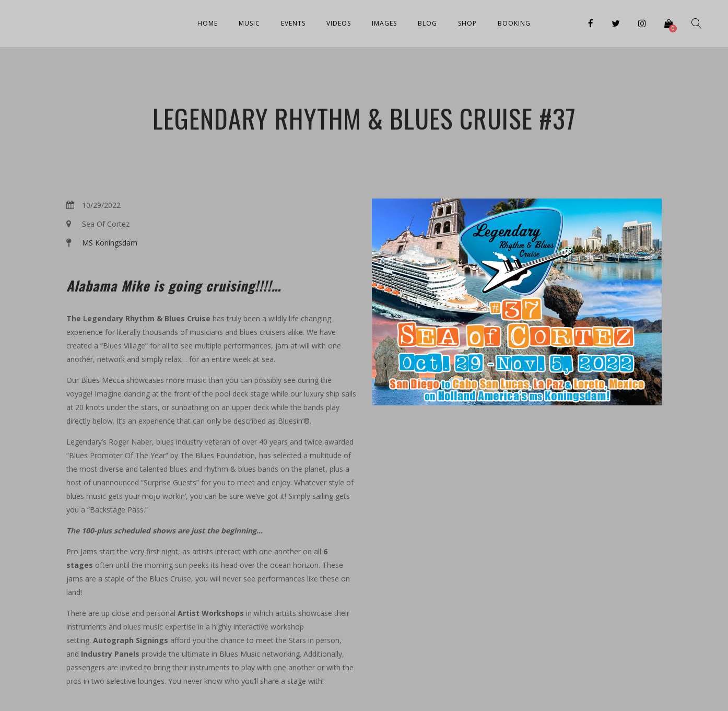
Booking (514, 23)
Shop (467, 23)
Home (208, 23)
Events (293, 23)
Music (249, 23)
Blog (427, 23)
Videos (339, 23)
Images (384, 23)
